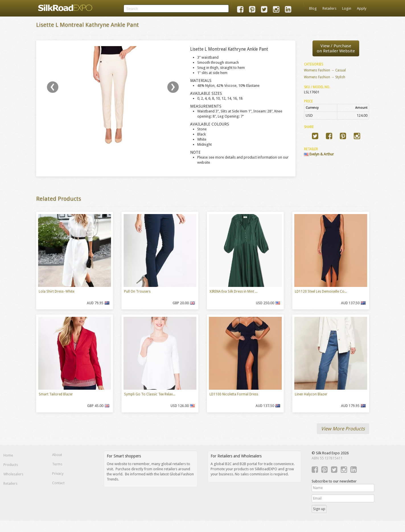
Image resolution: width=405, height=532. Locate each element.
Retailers (329, 8)
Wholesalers (13, 474)
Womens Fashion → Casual (325, 70)
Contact (58, 483)
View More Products (343, 429)
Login (347, 8)
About (57, 455)
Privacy (58, 474)
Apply (362, 8)
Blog (313, 8)
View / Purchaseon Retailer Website (336, 48)
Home (8, 455)
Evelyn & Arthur (319, 154)
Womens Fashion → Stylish (325, 77)
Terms (57, 464)
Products (11, 465)
